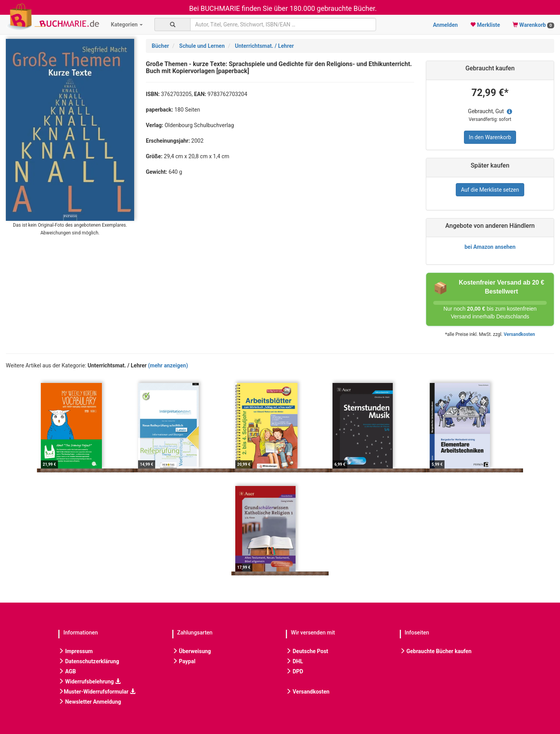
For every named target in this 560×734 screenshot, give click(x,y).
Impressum (75, 651)
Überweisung (192, 651)
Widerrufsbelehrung (89, 682)
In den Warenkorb (490, 137)
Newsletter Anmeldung (90, 702)
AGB (67, 671)
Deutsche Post (307, 651)
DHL (294, 661)
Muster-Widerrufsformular (97, 692)
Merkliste (485, 25)
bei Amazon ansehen (490, 247)
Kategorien (127, 24)
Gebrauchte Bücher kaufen (436, 651)
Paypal (184, 661)
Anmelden (445, 25)
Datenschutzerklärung (89, 661)
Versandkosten (519, 334)
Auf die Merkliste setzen (490, 190)
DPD (295, 671)
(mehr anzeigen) (168, 365)
